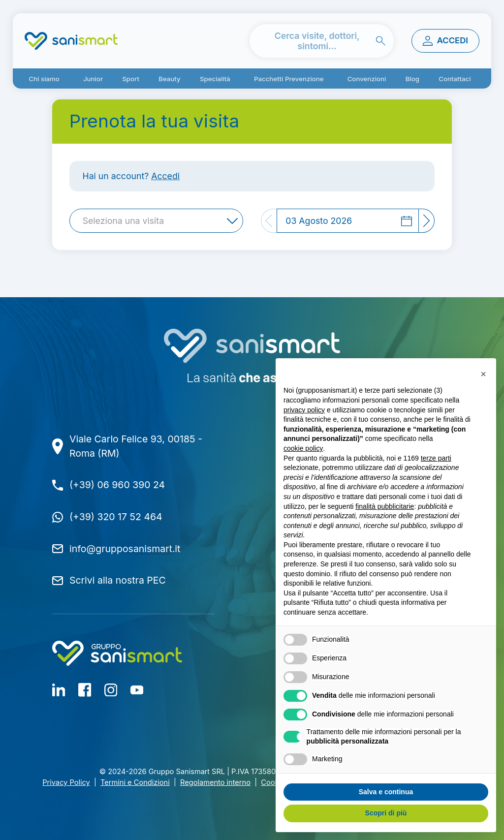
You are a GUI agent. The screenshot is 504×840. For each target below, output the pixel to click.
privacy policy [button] (304, 410)
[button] (483, 374)
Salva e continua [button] (386, 792)
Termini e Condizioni (135, 782)
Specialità (215, 79)
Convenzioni (367, 79)
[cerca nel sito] (322, 41)
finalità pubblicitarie (385, 506)
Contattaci (455, 79)
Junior (93, 79)
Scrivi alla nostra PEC (118, 580)
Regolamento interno (215, 782)
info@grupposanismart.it (125, 549)
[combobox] (156, 221)
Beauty (170, 79)
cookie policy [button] (303, 448)
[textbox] (126, 221)
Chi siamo (44, 79)
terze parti (436, 458)
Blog (412, 79)
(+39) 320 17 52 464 (116, 517)
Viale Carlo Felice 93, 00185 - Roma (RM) (136, 446)
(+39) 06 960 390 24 (117, 485)
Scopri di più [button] (386, 813)
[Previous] (269, 221)
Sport (131, 79)
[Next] (427, 221)
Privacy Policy (66, 782)
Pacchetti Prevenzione (289, 79)
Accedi (165, 176)
